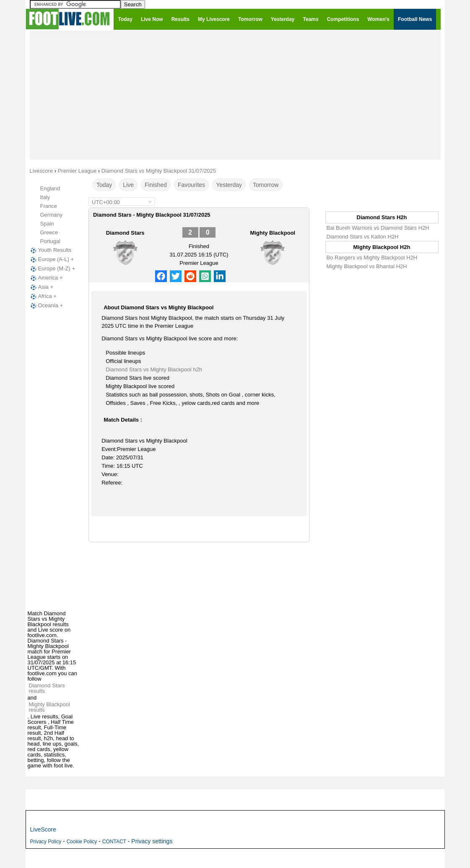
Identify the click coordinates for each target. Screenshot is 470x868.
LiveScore (43, 829)
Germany (51, 215)
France (49, 206)
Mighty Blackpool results (49, 707)
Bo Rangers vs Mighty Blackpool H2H (372, 258)
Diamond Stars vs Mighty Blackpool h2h (154, 369)
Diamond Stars (125, 233)
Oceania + (46, 306)
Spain (47, 224)
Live (128, 185)
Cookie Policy (82, 842)
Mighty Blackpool (273, 233)
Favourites (191, 185)
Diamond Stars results (47, 688)
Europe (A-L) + (52, 259)
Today (104, 185)
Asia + (41, 287)
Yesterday (229, 185)
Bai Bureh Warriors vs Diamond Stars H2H (378, 228)
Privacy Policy (46, 842)
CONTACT (114, 842)
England (50, 188)
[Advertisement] (235, 95)
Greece (49, 232)
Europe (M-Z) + (52, 269)
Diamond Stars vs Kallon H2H (363, 237)
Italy (45, 197)
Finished (156, 185)
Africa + (43, 296)
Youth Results (50, 250)
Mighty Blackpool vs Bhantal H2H (367, 266)
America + (46, 278)
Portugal (50, 241)
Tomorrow (266, 185)
